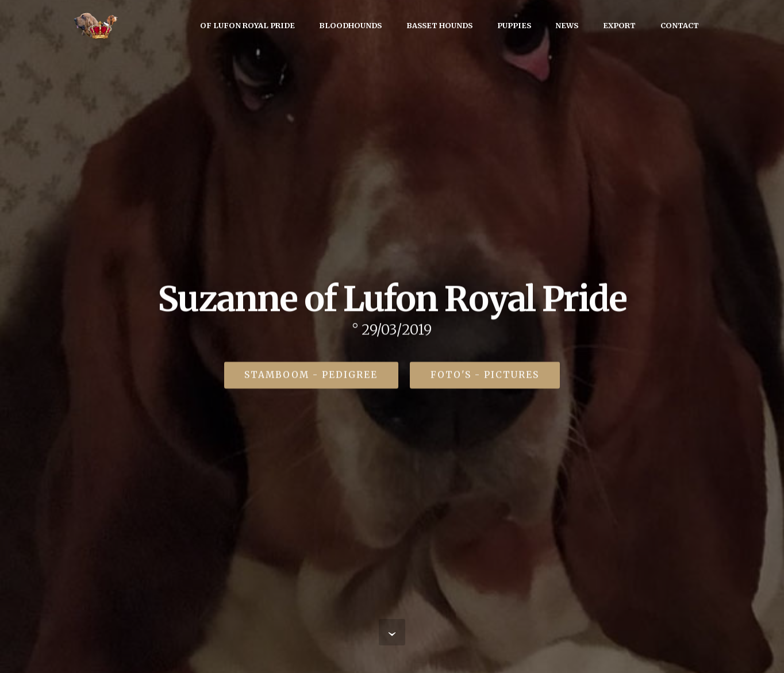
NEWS (567, 25)
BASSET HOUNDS (439, 25)
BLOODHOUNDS (350, 25)
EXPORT (619, 25)
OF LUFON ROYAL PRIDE (247, 25)
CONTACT (680, 25)
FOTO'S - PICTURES (485, 376)
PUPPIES (514, 25)
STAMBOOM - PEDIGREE (311, 376)
